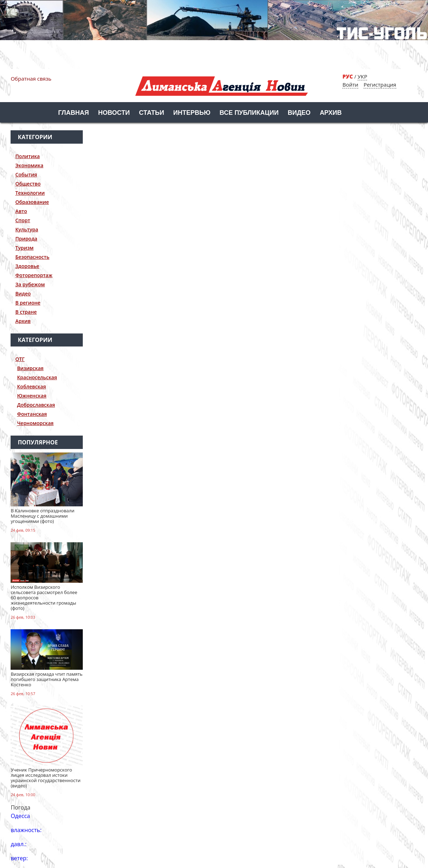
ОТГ (20, 359)
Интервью (192, 113)
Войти (350, 85)
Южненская (32, 396)
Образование (32, 202)
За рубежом (30, 284)
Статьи (151, 113)
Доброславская (36, 405)
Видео (299, 113)
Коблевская (31, 386)
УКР (362, 76)
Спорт (23, 220)
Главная (73, 113)
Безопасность (32, 257)
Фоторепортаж (34, 275)
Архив (331, 113)
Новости (114, 113)
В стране (26, 312)
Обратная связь (31, 79)
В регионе (28, 303)
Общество (28, 184)
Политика (27, 156)
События (26, 174)
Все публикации (249, 113)
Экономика (29, 165)
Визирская (30, 368)
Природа (26, 239)
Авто (21, 211)
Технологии (30, 193)
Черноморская (35, 423)
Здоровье (27, 266)
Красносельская (37, 377)
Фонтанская (32, 414)
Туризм (24, 248)
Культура (27, 229)
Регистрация (380, 85)
